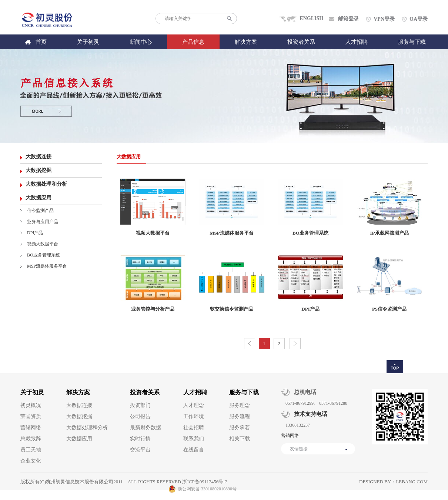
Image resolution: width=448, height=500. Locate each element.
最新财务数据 (146, 428)
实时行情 (140, 439)
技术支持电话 (309, 414)
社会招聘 (194, 428)
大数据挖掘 (39, 170)
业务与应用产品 (43, 222)
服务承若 (240, 428)
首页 (41, 42)
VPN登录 (384, 19)
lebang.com (412, 482)
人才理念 (194, 405)
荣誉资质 (31, 416)
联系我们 (194, 439)
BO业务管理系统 (44, 255)
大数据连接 (39, 157)
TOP (395, 368)
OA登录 (419, 19)
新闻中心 (141, 42)
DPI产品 (35, 233)
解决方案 (246, 42)
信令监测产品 (40, 211)
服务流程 (240, 416)
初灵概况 (31, 405)
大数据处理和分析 (46, 184)
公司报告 (140, 416)
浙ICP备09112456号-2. (205, 482)
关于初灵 (88, 42)
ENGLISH (311, 18)
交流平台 (140, 450)
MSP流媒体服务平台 (47, 266)
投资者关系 (301, 42)
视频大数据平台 (43, 244)
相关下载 (240, 439)
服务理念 (240, 405)
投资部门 (140, 405)
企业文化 (31, 461)
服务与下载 (412, 42)
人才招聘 (357, 42)
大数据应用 (39, 198)
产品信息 (193, 42)
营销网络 (31, 428)
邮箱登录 (348, 19)
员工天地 (31, 450)
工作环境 (194, 416)
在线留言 (194, 450)
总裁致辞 (31, 439)
